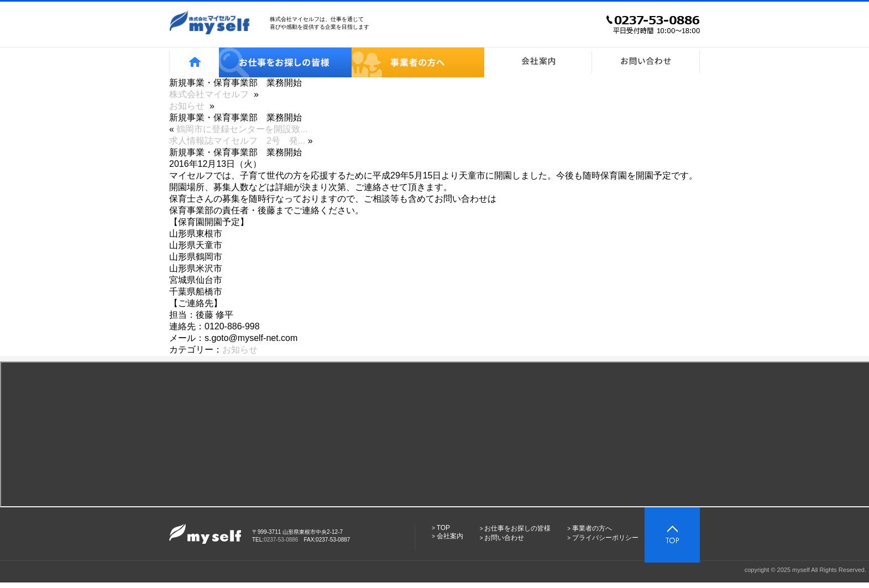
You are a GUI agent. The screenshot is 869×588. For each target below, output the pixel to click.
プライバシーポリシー (605, 538)
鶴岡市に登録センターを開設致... (242, 129)
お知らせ (240, 350)
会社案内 (450, 536)
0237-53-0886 (281, 540)
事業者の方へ (592, 528)
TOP (443, 528)
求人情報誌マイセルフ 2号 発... (237, 141)
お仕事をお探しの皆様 (517, 528)
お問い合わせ (504, 538)
